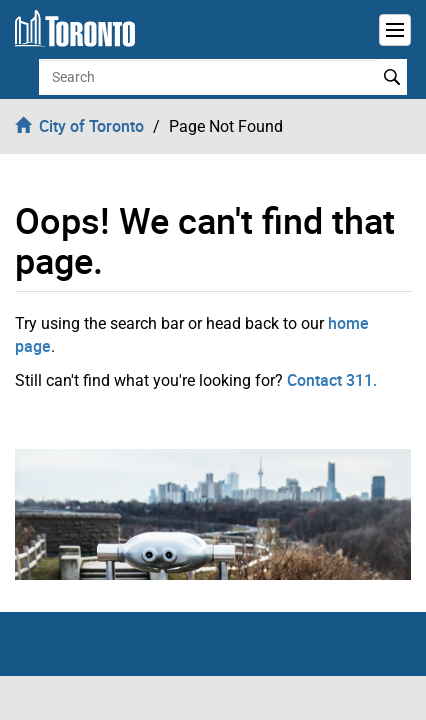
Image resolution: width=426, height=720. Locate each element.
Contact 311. (332, 380)
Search (392, 77)
